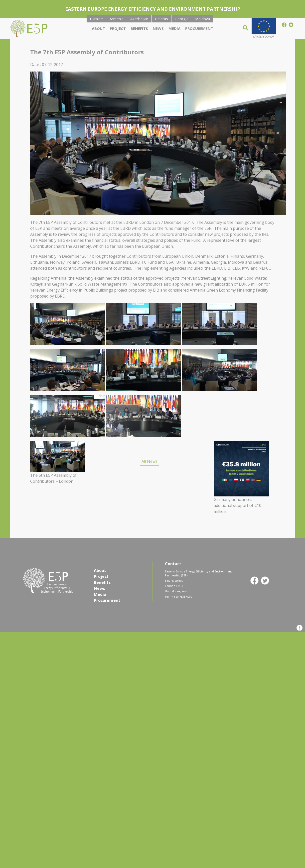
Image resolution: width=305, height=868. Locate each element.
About (98, 28)
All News (150, 461)
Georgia (182, 19)
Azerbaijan (139, 19)
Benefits (139, 28)
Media (174, 28)
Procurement (199, 28)
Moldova (203, 19)
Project (118, 28)
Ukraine (96, 19)
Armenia (117, 19)
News (158, 28)
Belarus (161, 19)
